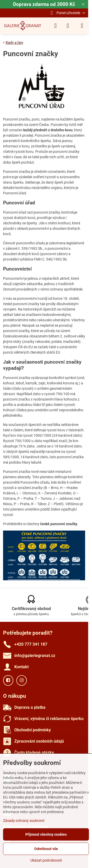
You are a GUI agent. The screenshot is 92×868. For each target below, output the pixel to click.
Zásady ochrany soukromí (24, 821)
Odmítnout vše (46, 849)
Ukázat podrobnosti (46, 860)
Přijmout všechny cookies (46, 834)
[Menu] (82, 26)
